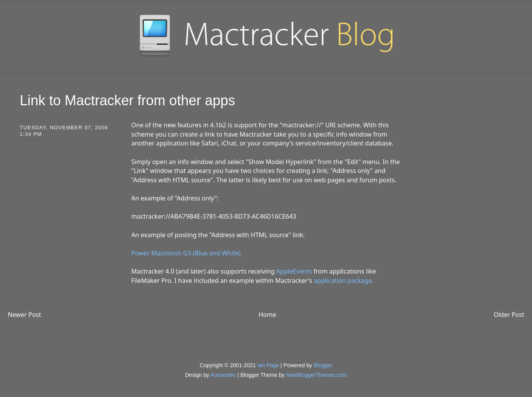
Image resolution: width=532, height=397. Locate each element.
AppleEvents (294, 271)
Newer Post (24, 315)
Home (268, 315)
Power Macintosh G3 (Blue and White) (186, 253)
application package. (343, 281)
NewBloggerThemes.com (317, 375)
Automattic (223, 375)
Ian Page (268, 365)
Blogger (323, 365)
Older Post (509, 315)
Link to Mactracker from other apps (127, 100)
